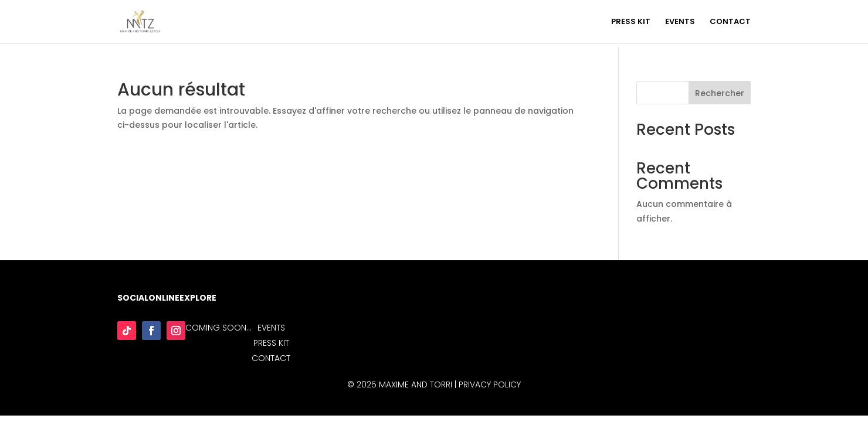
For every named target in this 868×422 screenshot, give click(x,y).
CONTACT (730, 22)
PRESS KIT (631, 22)
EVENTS (680, 22)
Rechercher (720, 93)
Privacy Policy (490, 384)
